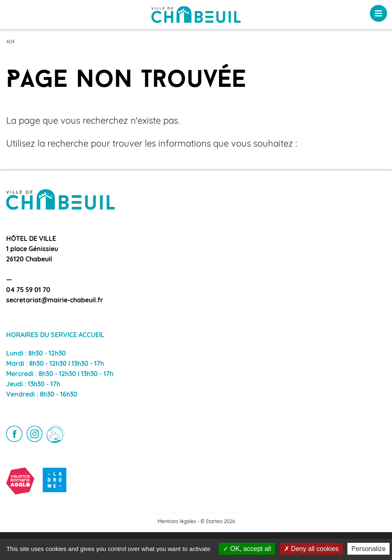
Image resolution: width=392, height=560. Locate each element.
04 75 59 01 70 (28, 290)
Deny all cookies (311, 549)
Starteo (214, 522)
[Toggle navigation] (378, 13)
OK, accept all (247, 549)
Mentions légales (177, 522)
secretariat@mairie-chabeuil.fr (55, 301)
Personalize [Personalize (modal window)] (369, 549)
